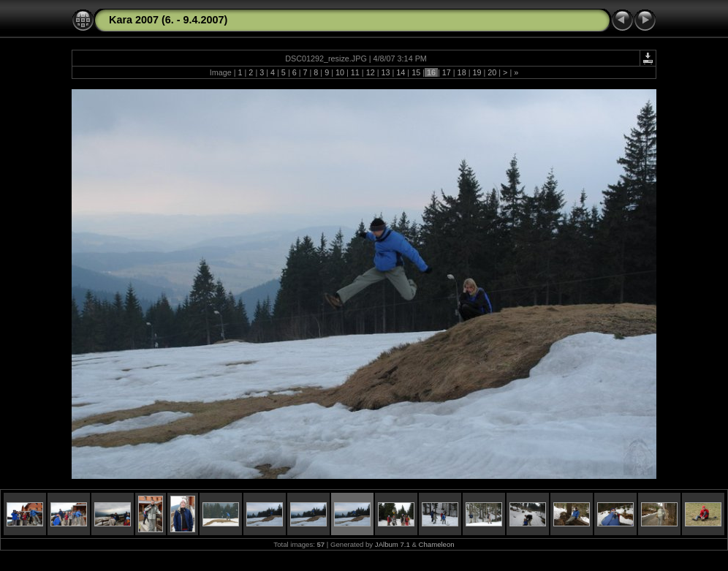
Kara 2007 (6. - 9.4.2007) (168, 20)
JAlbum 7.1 (393, 544)
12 (371, 72)
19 (477, 72)
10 (340, 72)
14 (401, 72)
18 (462, 72)
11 (355, 72)
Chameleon (437, 544)
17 (447, 72)
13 (385, 72)
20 (492, 72)
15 (416, 72)
